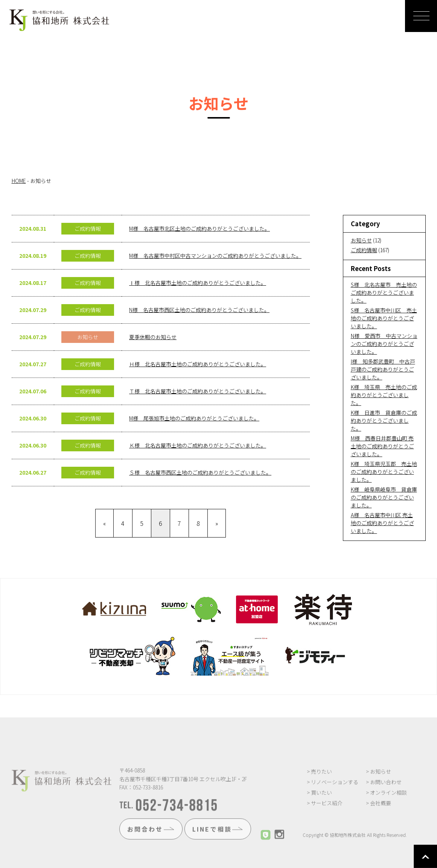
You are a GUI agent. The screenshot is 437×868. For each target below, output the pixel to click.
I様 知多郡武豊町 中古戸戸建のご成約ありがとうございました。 (383, 369)
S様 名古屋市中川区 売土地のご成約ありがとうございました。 (384, 318)
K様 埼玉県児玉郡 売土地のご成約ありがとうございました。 (384, 472)
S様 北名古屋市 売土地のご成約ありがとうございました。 (384, 292)
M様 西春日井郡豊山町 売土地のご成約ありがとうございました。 (382, 446)
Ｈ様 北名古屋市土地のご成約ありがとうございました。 (198, 364)
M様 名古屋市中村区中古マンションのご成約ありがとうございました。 (215, 256)
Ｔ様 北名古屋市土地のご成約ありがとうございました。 (198, 391)
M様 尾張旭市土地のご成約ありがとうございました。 (194, 418)
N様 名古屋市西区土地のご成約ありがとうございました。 (199, 310)
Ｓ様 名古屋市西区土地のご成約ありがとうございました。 (200, 472)
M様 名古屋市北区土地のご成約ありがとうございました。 (199, 228)
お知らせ (361, 240)
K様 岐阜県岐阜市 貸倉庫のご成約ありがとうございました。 (384, 497)
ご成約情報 (364, 250)
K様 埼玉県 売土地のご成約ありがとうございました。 (384, 395)
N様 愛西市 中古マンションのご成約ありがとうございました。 (384, 344)
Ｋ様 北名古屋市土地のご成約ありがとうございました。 (198, 445)
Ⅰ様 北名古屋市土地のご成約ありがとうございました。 (198, 283)
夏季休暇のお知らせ (153, 337)
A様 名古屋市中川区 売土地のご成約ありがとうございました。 (382, 523)
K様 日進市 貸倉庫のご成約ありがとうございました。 (384, 420)
